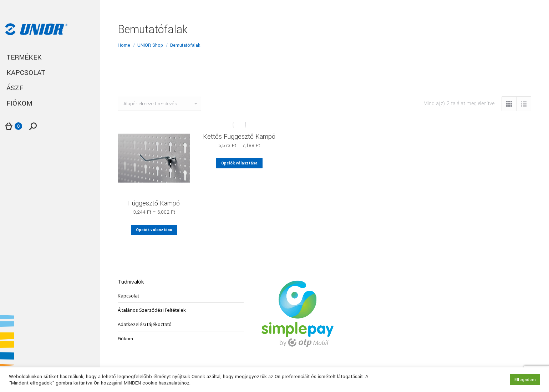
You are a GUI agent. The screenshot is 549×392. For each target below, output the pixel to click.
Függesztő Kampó (154, 203)
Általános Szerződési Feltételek (152, 310)
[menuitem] (50, 58)
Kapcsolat (128, 296)
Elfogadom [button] (525, 380)
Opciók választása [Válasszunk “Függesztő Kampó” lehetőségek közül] (154, 230)
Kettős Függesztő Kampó (239, 137)
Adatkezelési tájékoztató (145, 324)
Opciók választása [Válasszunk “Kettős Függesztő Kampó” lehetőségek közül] (239, 163)
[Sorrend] (159, 104)
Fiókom (125, 338)
